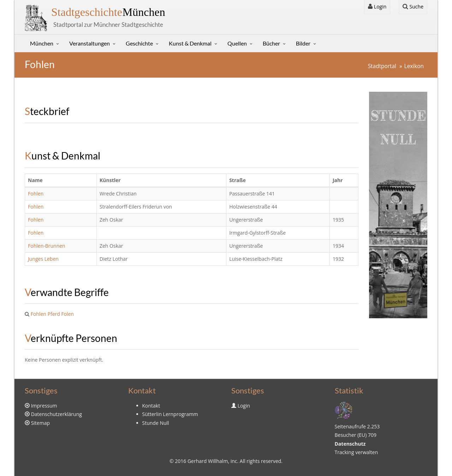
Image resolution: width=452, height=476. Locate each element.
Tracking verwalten (356, 452)
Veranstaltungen (90, 43)
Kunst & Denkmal (190, 43)
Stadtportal (382, 66)
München (108, 12)
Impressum (44, 406)
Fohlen (36, 194)
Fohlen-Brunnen (47, 246)
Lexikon (414, 66)
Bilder (303, 43)
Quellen (237, 43)
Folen (67, 314)
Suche (413, 7)
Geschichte (139, 43)
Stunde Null (156, 423)
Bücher (271, 43)
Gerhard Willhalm (208, 461)
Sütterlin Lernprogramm (170, 414)
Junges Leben (43, 259)
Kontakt (151, 406)
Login (377, 7)
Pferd (54, 314)
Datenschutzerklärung (56, 414)
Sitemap (40, 423)
